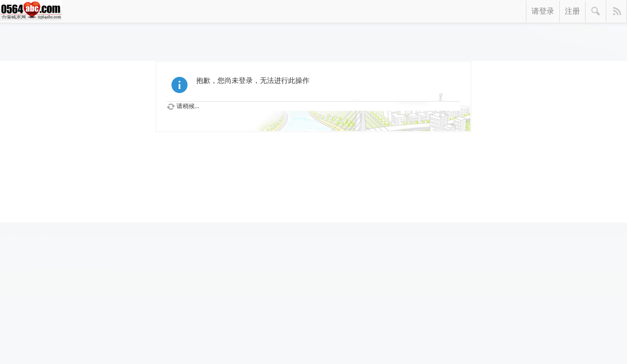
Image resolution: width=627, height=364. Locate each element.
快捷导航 (617, 12)
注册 (572, 11)
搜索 (596, 12)
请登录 (543, 11)
